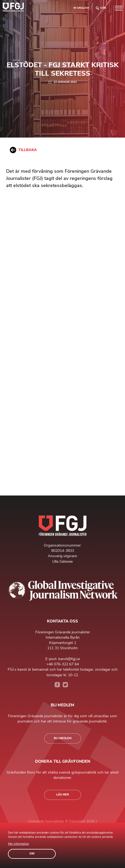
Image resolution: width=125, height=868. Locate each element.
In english (81, 8)
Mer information (18, 844)
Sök (101, 8)
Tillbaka (23, 150)
